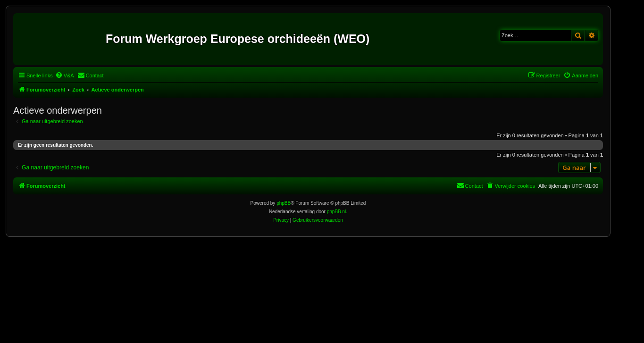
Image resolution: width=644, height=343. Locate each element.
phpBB (284, 203)
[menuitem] (65, 75)
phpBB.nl (337, 212)
